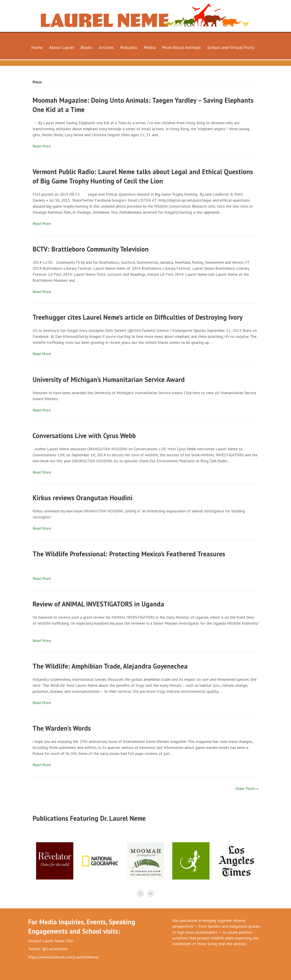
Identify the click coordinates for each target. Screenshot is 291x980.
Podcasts (129, 47)
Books (86, 47)
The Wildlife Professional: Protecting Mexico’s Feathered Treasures (129, 554)
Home (37, 47)
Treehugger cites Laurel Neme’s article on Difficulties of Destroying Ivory (138, 317)
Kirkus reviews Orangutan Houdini (82, 498)
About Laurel (62, 47)
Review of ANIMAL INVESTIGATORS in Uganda (98, 604)
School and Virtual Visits (231, 47)
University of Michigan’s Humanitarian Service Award (109, 379)
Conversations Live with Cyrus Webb (84, 436)
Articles (106, 47)
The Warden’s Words (62, 728)
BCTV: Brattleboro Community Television (91, 249)
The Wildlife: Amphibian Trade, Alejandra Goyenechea (110, 666)
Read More (42, 146)
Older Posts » (247, 788)
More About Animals (181, 47)
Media (150, 47)
